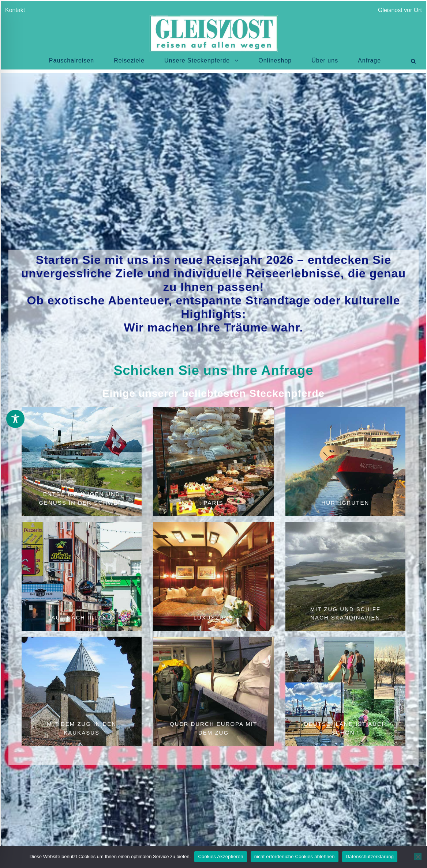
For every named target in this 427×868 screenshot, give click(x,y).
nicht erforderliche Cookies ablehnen (295, 856)
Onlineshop (275, 60)
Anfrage (369, 60)
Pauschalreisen (72, 60)
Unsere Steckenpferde (197, 60)
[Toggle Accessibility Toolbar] (15, 419)
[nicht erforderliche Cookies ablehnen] (418, 857)
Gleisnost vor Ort (400, 10)
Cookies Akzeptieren (220, 856)
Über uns (325, 60)
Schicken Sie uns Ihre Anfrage (214, 370)
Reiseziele (129, 60)
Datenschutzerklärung (370, 856)
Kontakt (16, 10)
